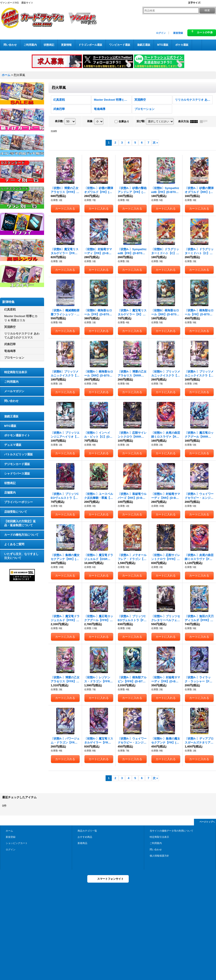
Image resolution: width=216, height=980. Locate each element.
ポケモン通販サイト (17, 435)
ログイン (161, 33)
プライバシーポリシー (19, 502)
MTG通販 (10, 426)
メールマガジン (14, 391)
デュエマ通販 (13, 445)
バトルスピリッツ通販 (19, 454)
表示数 (59, 121)
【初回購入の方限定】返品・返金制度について (20, 523)
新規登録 (178, 33)
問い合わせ (11, 401)
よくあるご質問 (14, 544)
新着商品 (82, 843)
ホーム (9, 831)
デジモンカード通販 (17, 464)
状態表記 (10, 483)
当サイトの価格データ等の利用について (171, 831)
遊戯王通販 (11, 416)
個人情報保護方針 (159, 856)
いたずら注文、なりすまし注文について (21, 556)
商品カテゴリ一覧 (87, 831)
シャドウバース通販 (17, 474)
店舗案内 (10, 493)
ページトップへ (207, 822)
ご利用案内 (11, 382)
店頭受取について (16, 512)
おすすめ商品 (85, 837)
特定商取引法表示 (16, 372)
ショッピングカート (17, 843)
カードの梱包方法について (21, 535)
